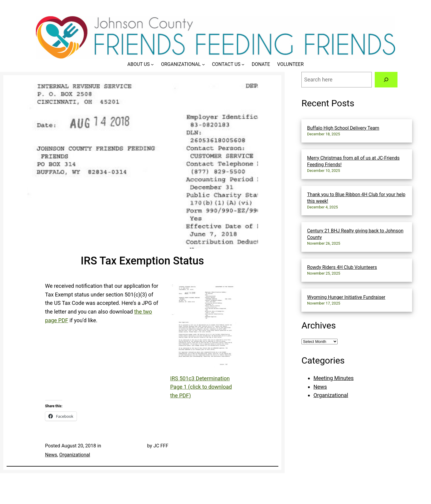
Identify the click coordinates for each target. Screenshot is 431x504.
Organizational (75, 455)
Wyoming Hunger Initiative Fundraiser (346, 297)
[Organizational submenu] (204, 64)
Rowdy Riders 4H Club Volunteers (342, 267)
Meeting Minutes (333, 378)
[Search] (386, 80)
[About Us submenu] (152, 64)
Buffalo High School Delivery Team (343, 128)
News (51, 455)
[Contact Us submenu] (243, 64)
